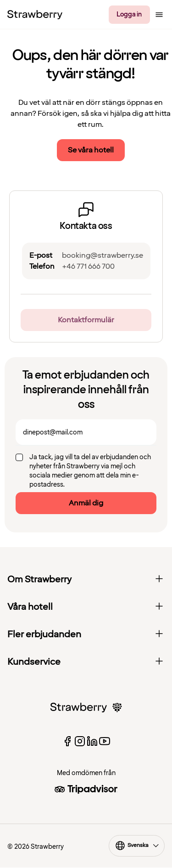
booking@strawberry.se (103, 255)
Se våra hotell (91, 150)
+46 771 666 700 (88, 266)
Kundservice (86, 662)
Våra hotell (86, 607)
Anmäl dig (86, 503)
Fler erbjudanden (86, 635)
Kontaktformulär (86, 320)
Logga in (129, 14)
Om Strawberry (86, 580)
